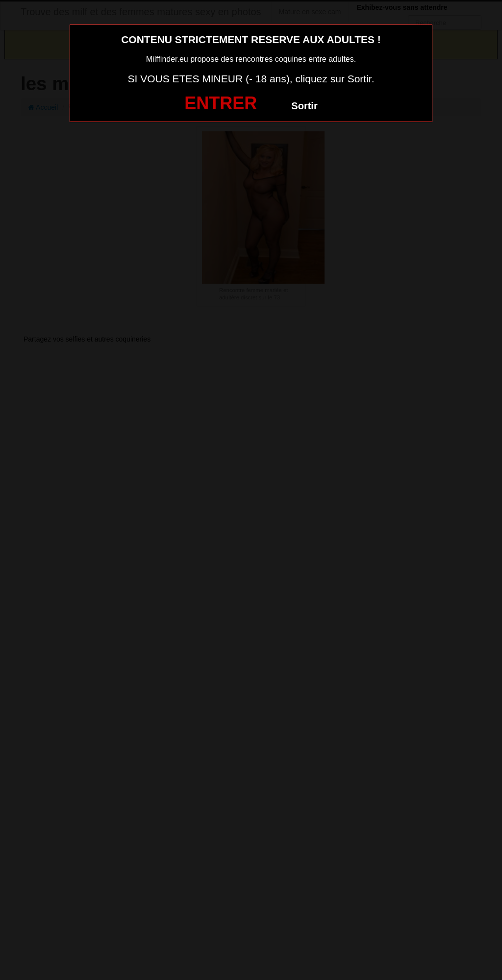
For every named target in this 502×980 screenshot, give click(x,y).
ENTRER (221, 103)
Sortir (304, 106)
